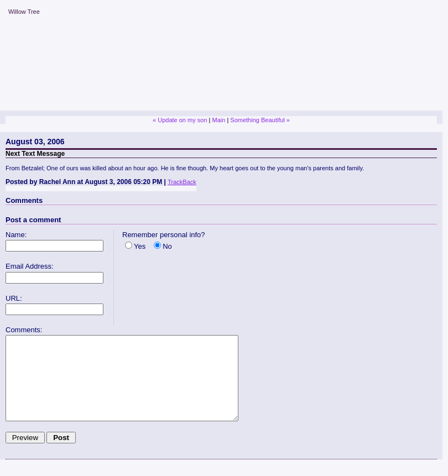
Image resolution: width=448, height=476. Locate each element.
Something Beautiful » (260, 120)
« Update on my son (180, 120)
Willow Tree (24, 12)
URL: (14, 298)
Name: (16, 235)
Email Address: (30, 266)
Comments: (24, 330)
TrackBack (182, 182)
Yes (140, 246)
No (167, 246)
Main (218, 120)
